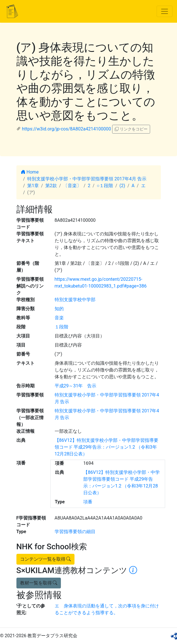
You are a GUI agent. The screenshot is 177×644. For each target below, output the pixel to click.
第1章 (33, 186)
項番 (88, 502)
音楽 (59, 318)
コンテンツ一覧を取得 (46, 559)
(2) (122, 186)
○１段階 (105, 186)
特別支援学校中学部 (75, 300)
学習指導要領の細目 (75, 532)
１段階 (61, 327)
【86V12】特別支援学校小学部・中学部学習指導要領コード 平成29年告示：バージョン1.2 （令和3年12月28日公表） (106, 447)
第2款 (51, 186)
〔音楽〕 (72, 186)
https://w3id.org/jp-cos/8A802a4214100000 (66, 129)
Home (30, 172)
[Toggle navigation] (165, 11)
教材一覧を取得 (39, 583)
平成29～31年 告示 (76, 386)
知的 (59, 309)
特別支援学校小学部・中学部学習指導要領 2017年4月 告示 (87, 179)
